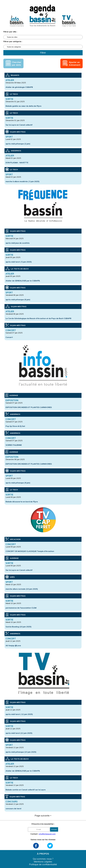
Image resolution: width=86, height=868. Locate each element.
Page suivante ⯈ (43, 816)
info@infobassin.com (47, 834)
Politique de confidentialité (43, 864)
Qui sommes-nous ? (43, 859)
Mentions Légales (43, 862)
